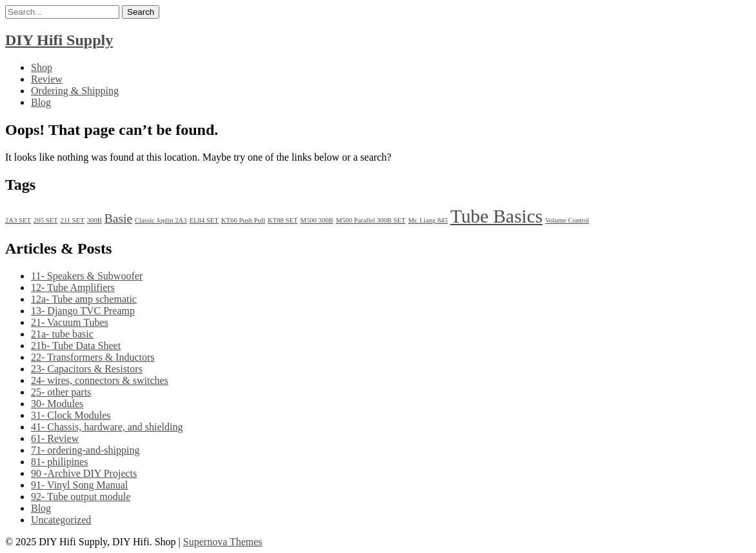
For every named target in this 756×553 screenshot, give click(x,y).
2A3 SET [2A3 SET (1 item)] (18, 220)
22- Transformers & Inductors (93, 357)
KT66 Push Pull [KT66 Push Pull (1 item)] (243, 220)
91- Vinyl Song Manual (79, 485)
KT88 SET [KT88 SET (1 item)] (283, 220)
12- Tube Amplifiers (73, 287)
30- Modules (57, 404)
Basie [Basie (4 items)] (118, 218)
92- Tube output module (81, 497)
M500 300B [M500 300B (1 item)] (316, 220)
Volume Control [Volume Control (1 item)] (567, 220)
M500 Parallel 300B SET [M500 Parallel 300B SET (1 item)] (371, 220)
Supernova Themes (223, 542)
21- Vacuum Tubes (70, 322)
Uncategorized (61, 520)
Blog (41, 102)
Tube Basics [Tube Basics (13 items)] (496, 216)
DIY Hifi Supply (59, 40)
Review (47, 79)
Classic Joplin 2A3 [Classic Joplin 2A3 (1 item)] (161, 220)
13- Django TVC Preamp (83, 311)
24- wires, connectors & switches (100, 380)
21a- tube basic (62, 334)
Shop (42, 67)
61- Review (55, 438)
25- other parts (61, 392)
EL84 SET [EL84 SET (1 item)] (204, 220)
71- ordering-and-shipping (85, 450)
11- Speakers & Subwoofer (87, 276)
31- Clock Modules (71, 415)
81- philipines (59, 462)
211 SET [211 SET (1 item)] (73, 220)
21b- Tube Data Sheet (76, 346)
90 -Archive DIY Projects (84, 473)
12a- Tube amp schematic (84, 299)
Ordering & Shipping (75, 91)
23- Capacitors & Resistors (87, 369)
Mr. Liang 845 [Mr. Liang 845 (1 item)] (428, 220)
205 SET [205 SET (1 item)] (46, 220)
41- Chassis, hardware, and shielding (107, 427)
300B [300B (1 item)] (94, 220)
